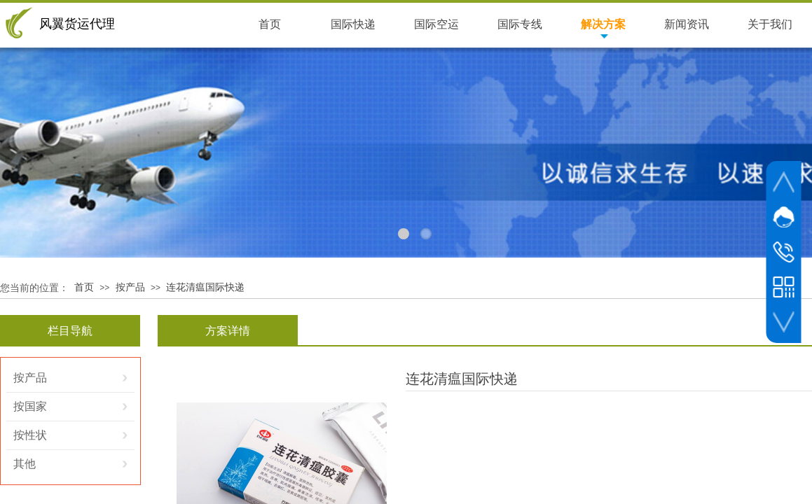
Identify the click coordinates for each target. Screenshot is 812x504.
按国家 (30, 406)
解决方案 (603, 24)
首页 (84, 287)
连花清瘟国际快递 (205, 287)
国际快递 (353, 24)
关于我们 (770, 24)
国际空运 (436, 24)
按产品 (130, 287)
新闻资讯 (687, 24)
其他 (25, 464)
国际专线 (520, 24)
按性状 (30, 435)
